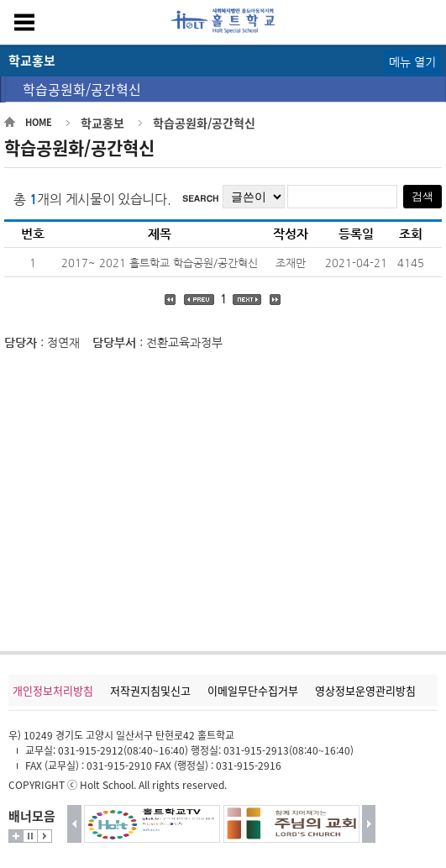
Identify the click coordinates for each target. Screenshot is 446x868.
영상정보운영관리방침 (365, 690)
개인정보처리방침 (53, 690)
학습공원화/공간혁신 (82, 89)
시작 (45, 836)
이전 (74, 824)
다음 (369, 824)
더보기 (16, 836)
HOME (39, 122)
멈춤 (30, 836)
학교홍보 (102, 123)
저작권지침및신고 (150, 690)
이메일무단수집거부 (253, 690)
